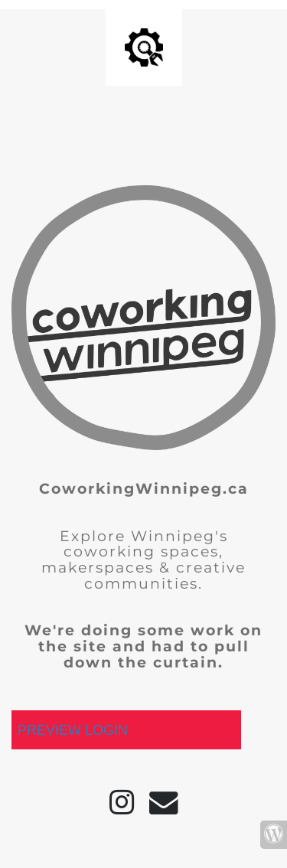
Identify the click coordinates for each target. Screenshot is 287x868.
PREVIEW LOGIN (73, 730)
